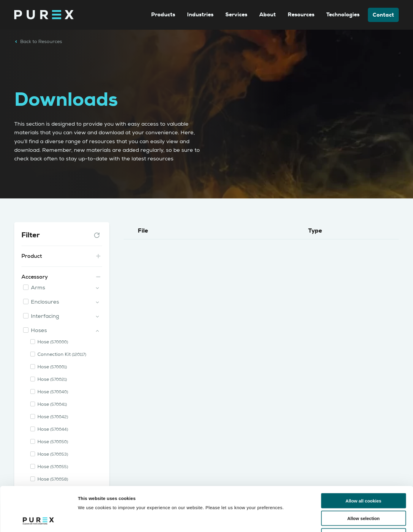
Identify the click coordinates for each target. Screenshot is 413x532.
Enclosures (45, 302)
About (268, 15)
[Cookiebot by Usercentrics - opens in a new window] (38, 520)
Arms (38, 288)
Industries (200, 15)
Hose (53, 342)
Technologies (343, 15)
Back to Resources (38, 42)
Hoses (39, 330)
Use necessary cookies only (363, 494)
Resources (301, 15)
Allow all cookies (364, 459)
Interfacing (45, 316)
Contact (383, 15)
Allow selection (363, 477)
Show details (312, 520)
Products (163, 15)
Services (236, 15)
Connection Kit (62, 354)
